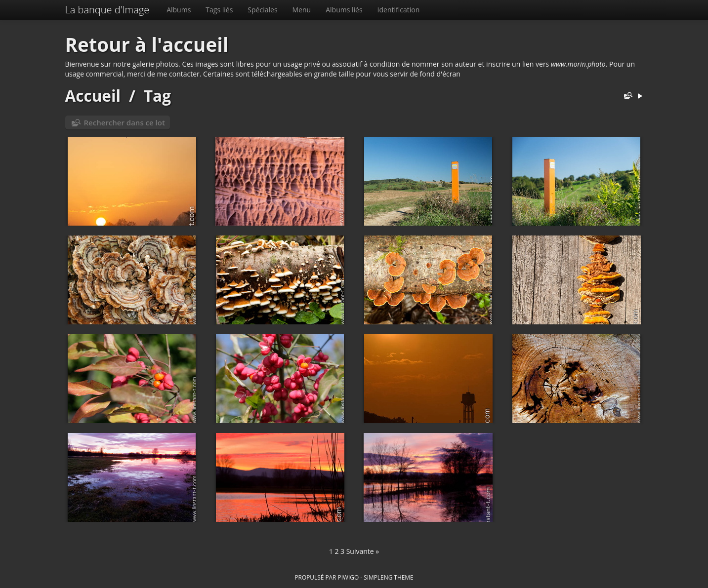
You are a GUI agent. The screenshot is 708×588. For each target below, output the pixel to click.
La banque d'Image (107, 10)
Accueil (93, 96)
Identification (399, 10)
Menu (302, 10)
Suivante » (363, 551)
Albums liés (344, 10)
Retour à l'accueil (147, 44)
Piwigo (348, 577)
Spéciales (262, 10)
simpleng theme (388, 577)
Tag (157, 96)
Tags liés (219, 10)
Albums (179, 10)
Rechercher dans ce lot (125, 122)
